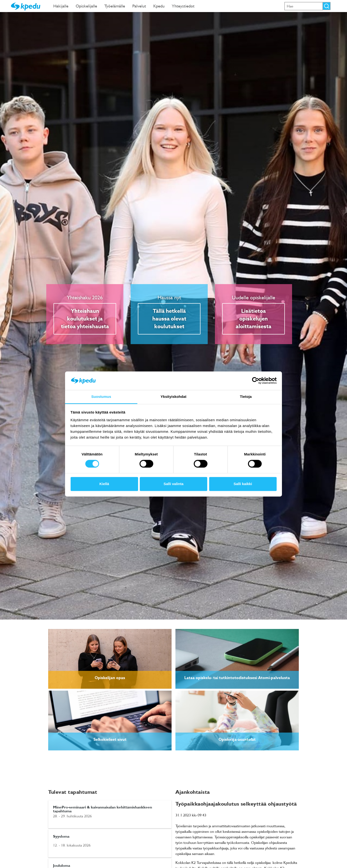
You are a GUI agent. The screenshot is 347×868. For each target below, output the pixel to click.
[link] (110, 659)
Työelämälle (115, 6)
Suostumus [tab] (101, 397)
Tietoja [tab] (246, 397)
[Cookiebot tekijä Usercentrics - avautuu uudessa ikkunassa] (256, 381)
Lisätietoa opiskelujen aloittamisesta (254, 319)
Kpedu (159, 6)
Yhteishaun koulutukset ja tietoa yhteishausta (85, 319)
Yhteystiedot (183, 6)
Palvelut (139, 6)
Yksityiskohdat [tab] (173, 397)
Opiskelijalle (86, 6)
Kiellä (104, 484)
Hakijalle (61, 6)
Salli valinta (174, 484)
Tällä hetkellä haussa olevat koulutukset (169, 319)
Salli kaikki (243, 484)
